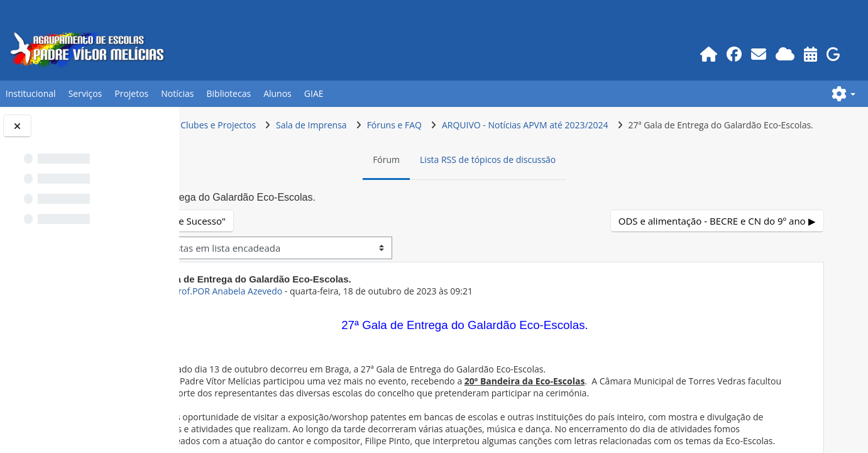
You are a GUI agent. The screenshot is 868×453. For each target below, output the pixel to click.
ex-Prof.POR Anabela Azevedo (326, 315)
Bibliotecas (228, 93)
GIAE (314, 93)
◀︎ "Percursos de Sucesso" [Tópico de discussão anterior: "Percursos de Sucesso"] (274, 245)
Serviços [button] (85, 93)
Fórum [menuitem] (439, 183)
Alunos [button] (277, 93)
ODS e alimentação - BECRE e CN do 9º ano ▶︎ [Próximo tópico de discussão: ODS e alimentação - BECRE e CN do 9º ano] (718, 245)
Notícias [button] (177, 93)
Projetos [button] (131, 93)
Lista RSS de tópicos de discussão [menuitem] (541, 183)
